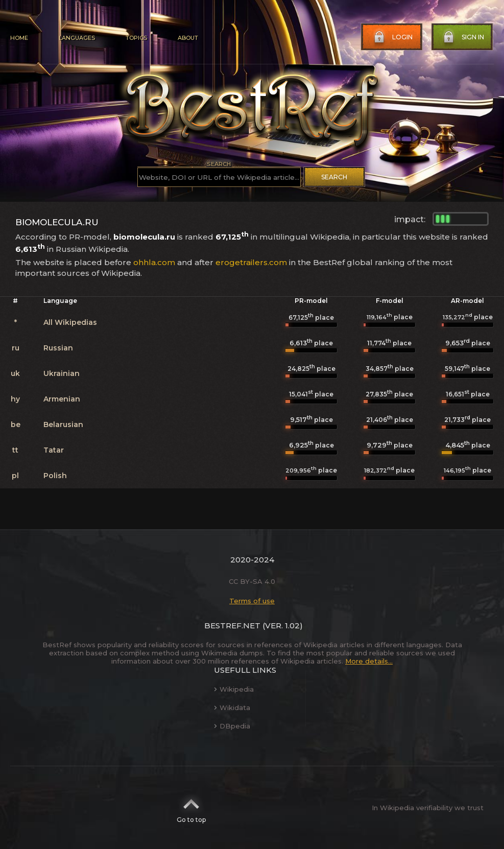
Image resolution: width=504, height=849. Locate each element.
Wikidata (232, 708)
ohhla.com (154, 262)
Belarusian (63, 425)
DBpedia (232, 726)
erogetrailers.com (251, 262)
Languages (77, 38)
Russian (58, 348)
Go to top (191, 808)
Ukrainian (62, 373)
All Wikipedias (70, 322)
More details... (369, 661)
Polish (55, 476)
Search (334, 177)
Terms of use (252, 601)
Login (392, 37)
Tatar (54, 450)
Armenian (62, 399)
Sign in (463, 37)
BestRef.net (232, 626)
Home (19, 38)
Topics (136, 38)
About (188, 38)
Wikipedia (234, 689)
